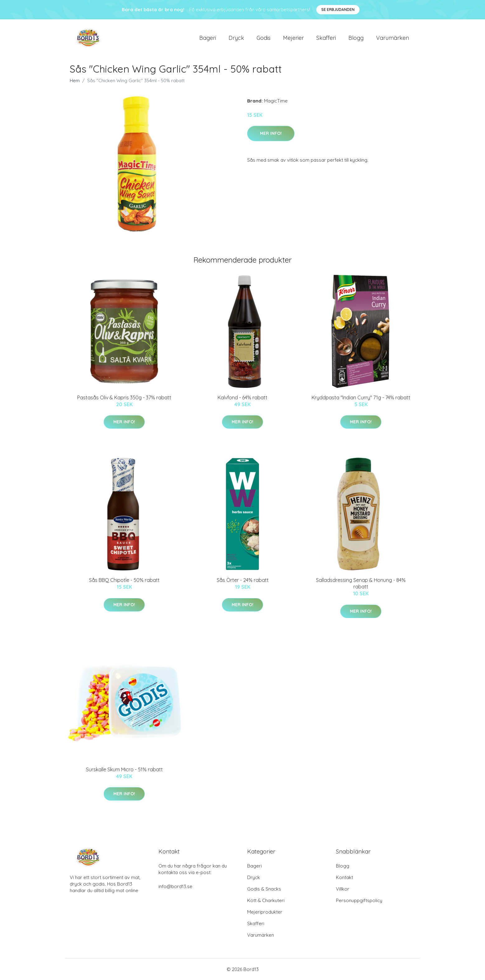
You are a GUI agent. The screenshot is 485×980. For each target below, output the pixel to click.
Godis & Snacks (264, 889)
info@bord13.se (175, 886)
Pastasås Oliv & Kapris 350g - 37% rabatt (124, 397)
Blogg (356, 38)
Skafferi (326, 38)
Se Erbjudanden (338, 10)
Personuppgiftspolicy (359, 900)
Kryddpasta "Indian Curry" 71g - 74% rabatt (361, 397)
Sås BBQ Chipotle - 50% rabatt (124, 580)
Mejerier (293, 38)
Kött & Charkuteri (266, 900)
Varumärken (393, 38)
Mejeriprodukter (265, 912)
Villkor (343, 889)
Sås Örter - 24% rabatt (243, 580)
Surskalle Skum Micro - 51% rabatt (124, 769)
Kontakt (344, 877)
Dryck (236, 38)
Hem (75, 81)
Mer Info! (271, 133)
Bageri (208, 38)
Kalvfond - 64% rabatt (242, 397)
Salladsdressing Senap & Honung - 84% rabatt (361, 583)
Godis (264, 38)
